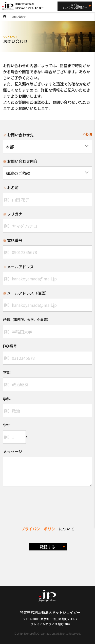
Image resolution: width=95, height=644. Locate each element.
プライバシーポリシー (40, 529)
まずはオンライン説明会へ (75, 6)
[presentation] (48, 502)
